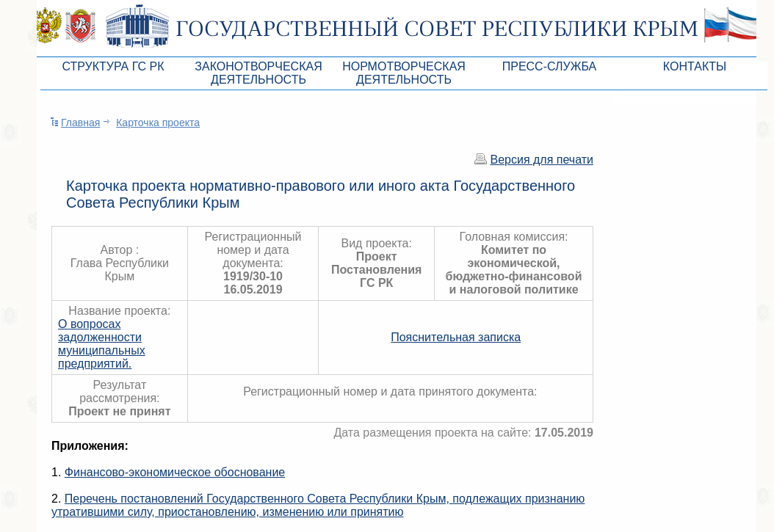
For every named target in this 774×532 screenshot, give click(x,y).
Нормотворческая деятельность (404, 73)
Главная (80, 123)
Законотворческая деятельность (258, 73)
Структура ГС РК (113, 66)
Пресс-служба (550, 66)
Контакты (695, 66)
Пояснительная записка (456, 337)
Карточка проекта (158, 123)
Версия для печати (542, 160)
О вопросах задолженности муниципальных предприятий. (102, 344)
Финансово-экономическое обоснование (175, 472)
